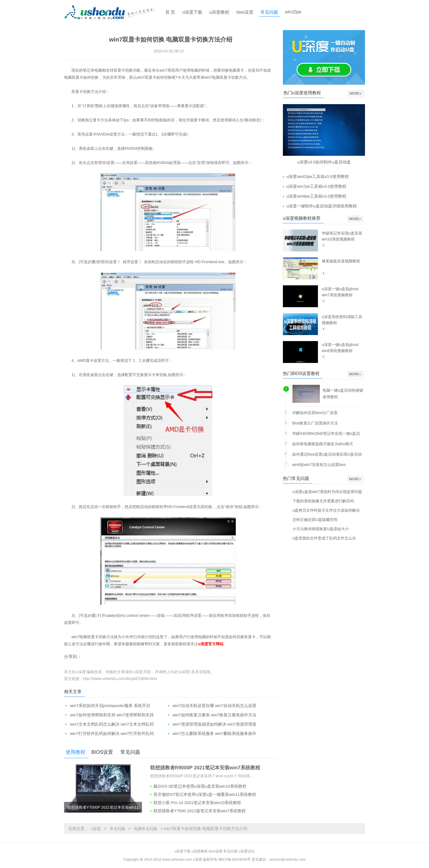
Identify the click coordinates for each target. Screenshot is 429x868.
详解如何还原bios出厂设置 (315, 413)
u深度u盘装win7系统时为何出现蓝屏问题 (327, 492)
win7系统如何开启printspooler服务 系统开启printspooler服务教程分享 (107, 706)
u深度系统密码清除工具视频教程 (342, 320)
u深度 (96, 829)
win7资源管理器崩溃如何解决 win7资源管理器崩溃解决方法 (211, 724)
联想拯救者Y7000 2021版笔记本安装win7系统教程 (200, 811)
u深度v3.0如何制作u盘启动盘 (324, 162)
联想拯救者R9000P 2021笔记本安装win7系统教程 (205, 768)
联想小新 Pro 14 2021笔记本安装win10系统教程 (197, 803)
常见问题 (269, 12)
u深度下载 (192, 12)
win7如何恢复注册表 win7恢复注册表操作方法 (215, 715)
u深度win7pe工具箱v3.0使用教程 (316, 186)
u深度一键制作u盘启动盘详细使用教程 (322, 206)
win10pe (293, 12)
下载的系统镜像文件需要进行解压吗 (323, 501)
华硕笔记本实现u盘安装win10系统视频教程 (342, 236)
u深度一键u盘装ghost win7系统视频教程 (340, 292)
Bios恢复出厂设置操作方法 (315, 423)
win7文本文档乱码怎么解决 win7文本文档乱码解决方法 (109, 724)
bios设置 (245, 12)
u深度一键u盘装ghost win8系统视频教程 (340, 348)
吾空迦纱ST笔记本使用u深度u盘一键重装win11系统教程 (205, 794)
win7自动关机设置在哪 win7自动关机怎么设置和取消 (211, 706)
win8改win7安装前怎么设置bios (319, 465)
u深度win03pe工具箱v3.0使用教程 (318, 176)
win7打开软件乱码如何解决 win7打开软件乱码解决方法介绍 (109, 734)
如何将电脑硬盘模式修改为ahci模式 (323, 444)
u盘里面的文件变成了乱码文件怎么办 (324, 538)
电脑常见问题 (146, 829)
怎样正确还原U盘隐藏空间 (315, 519)
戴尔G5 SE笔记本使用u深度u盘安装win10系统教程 (200, 786)
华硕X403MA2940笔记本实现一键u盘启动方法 (326, 434)
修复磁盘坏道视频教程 (341, 261)
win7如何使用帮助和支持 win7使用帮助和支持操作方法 (109, 715)
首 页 (170, 12)
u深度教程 (219, 12)
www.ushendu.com (177, 859)
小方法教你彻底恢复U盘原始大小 (321, 529)
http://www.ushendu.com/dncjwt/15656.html (120, 679)
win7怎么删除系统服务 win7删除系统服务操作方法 (211, 734)
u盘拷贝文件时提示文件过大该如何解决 (326, 510)
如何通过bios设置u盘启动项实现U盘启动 (327, 454)
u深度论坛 (247, 851)
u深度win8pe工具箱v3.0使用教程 (316, 196)
